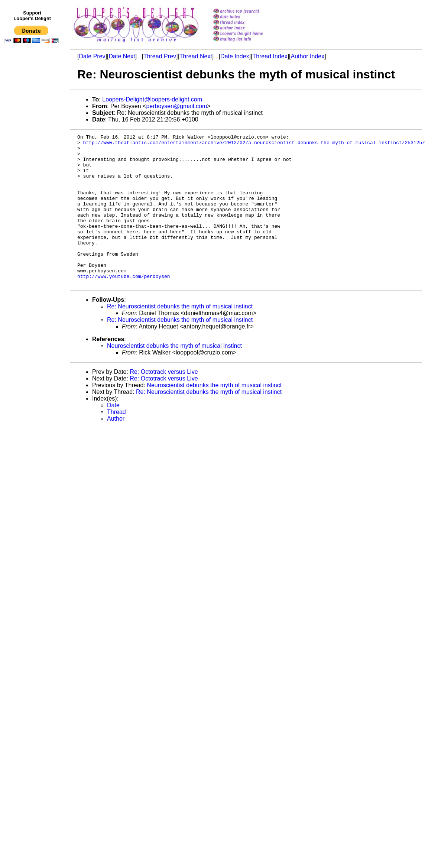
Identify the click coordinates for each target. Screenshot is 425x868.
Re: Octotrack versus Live (164, 402)
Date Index (235, 56)
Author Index (308, 56)
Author (116, 449)
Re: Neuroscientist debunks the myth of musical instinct (180, 336)
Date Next (122, 56)
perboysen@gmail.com (176, 106)
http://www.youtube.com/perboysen (124, 305)
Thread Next (196, 56)
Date (113, 435)
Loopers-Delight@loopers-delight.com (152, 99)
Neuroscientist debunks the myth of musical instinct (174, 376)
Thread (116, 442)
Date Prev (92, 56)
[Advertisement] (33, 200)
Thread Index (270, 56)
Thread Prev (160, 56)
